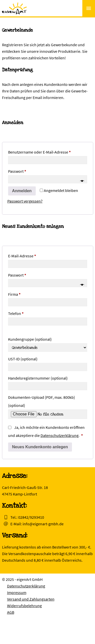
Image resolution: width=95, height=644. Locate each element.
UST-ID (23, 359)
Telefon (16, 313)
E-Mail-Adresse (32, 255)
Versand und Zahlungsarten (31, 599)
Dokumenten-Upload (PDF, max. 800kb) (42, 401)
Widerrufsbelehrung (24, 606)
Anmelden (22, 191)
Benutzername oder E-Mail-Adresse (48, 151)
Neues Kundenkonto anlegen (40, 447)
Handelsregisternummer (38, 378)
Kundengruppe (30, 339)
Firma (14, 294)
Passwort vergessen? (25, 201)
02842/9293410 (31, 517)
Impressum (17, 592)
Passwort (27, 170)
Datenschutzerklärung (60, 435)
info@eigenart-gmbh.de (43, 524)
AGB (11, 612)
